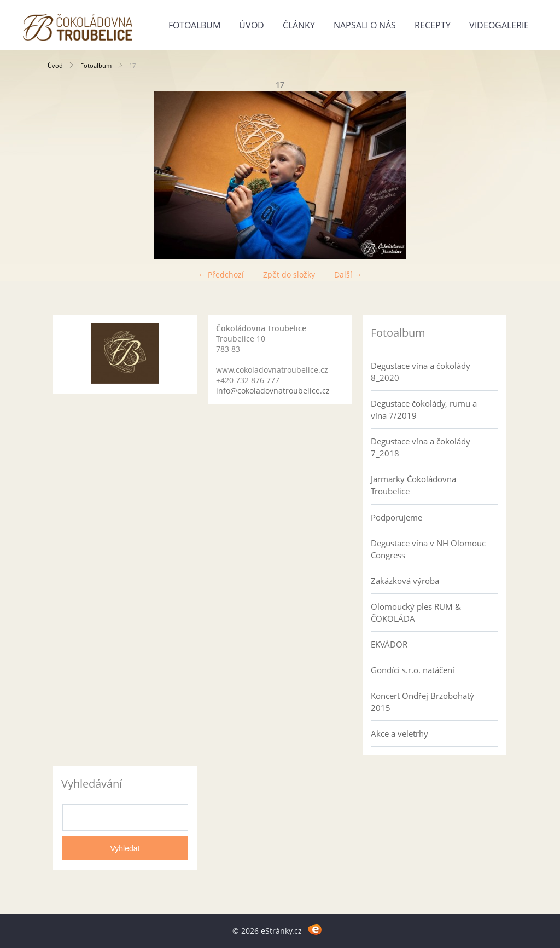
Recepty (433, 25)
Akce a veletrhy (399, 733)
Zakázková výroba (405, 581)
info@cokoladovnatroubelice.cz (273, 391)
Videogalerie (499, 25)
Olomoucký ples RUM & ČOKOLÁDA (416, 612)
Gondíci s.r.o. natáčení (413, 670)
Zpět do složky (289, 274)
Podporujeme (396, 517)
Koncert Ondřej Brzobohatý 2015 (422, 702)
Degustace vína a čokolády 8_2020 (421, 372)
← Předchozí (221, 274)
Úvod (252, 25)
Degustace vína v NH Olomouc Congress (428, 549)
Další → (348, 274)
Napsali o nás (365, 25)
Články (299, 25)
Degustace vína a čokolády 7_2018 (421, 447)
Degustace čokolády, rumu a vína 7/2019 (424, 409)
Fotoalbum (194, 25)
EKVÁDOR (389, 644)
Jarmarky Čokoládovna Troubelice (413, 485)
